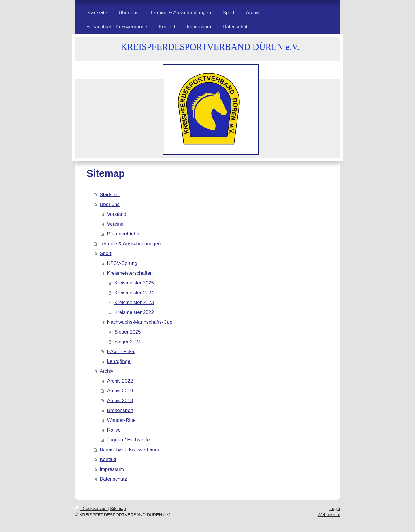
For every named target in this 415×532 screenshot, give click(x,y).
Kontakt (108, 459)
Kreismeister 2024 (134, 293)
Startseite (110, 195)
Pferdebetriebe (123, 234)
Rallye (114, 430)
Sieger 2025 (128, 332)
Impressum (112, 469)
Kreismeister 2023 (134, 302)
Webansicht (329, 515)
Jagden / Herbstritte (128, 440)
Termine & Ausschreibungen (130, 244)
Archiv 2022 (120, 381)
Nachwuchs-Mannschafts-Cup (140, 322)
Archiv (106, 371)
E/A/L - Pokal (121, 352)
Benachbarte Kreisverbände (130, 450)
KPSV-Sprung (122, 263)
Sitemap (118, 508)
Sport (106, 253)
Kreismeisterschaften (130, 273)
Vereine (115, 224)
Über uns (110, 204)
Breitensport (120, 410)
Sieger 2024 (128, 342)
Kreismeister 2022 (134, 312)
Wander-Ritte (121, 420)
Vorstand (117, 214)
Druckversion (91, 508)
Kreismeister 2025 (134, 283)
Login (335, 508)
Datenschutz (113, 479)
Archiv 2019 (120, 391)
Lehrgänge (119, 361)
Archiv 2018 (120, 401)
